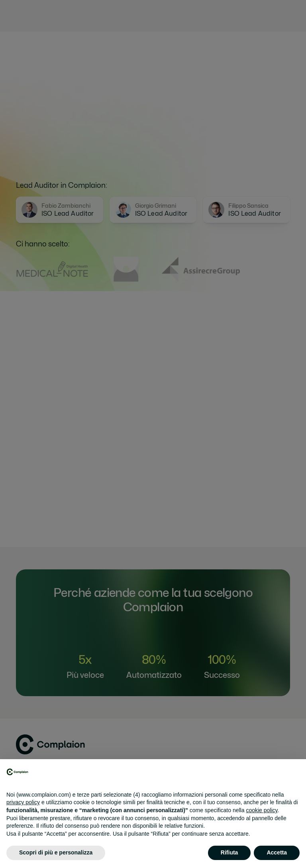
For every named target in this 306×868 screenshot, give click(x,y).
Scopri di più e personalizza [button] (56, 852)
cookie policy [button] (262, 810)
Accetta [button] (277, 852)
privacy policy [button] (23, 802)
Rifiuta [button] (229, 852)
